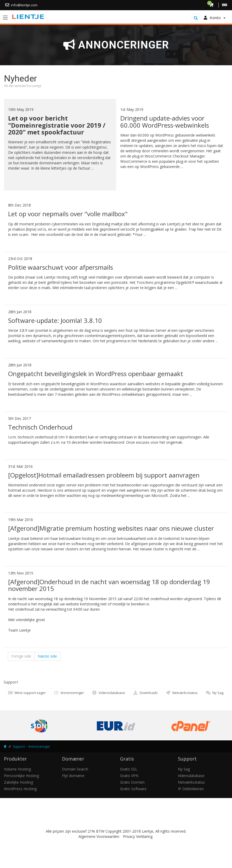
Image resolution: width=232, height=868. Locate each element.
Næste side (47, 656)
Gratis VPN (129, 776)
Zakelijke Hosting (18, 782)
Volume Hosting (17, 769)
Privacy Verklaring (138, 836)
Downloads (145, 693)
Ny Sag (214, 693)
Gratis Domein (132, 782)
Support (19, 747)
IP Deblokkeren (191, 789)
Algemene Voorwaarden (99, 836)
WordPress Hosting (20, 789)
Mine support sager (27, 693)
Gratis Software (133, 789)
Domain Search (75, 769)
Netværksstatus (182, 693)
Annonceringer (69, 693)
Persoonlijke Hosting (21, 776)
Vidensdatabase (108, 693)
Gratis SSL (129, 769)
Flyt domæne (73, 776)
